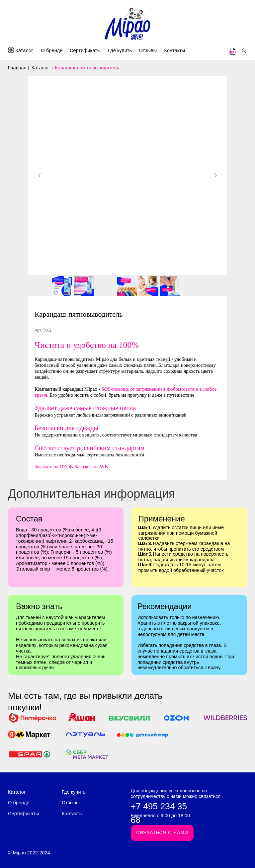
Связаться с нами (162, 832)
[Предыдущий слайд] (40, 175)
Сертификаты (85, 50)
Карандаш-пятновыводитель (87, 68)
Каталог (24, 50)
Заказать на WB (91, 467)
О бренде (52, 50)
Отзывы (148, 50)
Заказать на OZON (54, 467)
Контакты (174, 50)
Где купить (120, 50)
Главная (17, 68)
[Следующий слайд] (215, 175)
